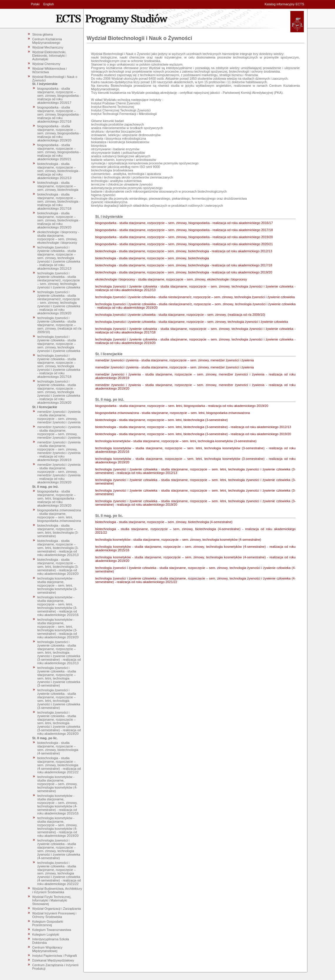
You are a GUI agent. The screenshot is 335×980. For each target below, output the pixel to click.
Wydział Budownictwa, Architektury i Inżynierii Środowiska (57, 890)
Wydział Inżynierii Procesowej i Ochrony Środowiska (54, 915)
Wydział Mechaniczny (48, 47)
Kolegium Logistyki (46, 934)
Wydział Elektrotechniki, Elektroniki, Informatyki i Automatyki (49, 56)
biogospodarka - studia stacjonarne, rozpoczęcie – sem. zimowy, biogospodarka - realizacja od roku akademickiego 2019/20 (59, 133)
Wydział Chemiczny (46, 64)
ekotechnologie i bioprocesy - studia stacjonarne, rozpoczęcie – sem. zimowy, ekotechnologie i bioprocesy (58, 237)
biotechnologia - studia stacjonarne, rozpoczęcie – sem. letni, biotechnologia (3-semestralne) (58, 531)
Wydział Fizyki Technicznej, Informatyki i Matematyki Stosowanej (52, 900)
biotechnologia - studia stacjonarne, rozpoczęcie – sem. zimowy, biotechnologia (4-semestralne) (58, 748)
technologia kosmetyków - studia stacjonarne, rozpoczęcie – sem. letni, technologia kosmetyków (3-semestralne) (57, 585)
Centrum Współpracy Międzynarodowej (47, 949)
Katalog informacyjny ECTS (285, 4)
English (48, 4)
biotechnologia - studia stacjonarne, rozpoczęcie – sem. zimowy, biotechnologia (58, 186)
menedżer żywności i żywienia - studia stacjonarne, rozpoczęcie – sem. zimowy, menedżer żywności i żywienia (59, 417)
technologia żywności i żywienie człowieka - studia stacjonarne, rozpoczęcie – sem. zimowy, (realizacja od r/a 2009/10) (59, 325)
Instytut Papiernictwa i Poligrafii (55, 956)
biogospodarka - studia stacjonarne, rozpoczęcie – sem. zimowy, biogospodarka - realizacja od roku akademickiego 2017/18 (59, 114)
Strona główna (43, 34)
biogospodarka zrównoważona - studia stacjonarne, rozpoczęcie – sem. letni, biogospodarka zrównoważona (59, 515)
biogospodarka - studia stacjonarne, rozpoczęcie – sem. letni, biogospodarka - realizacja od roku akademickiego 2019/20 (57, 498)
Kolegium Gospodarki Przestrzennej (48, 923)
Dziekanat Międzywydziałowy (53, 960)
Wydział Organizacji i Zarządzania (57, 909)
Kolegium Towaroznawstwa (52, 930)
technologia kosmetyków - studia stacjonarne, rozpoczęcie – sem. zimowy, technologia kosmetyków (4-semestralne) (57, 784)
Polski (35, 4)
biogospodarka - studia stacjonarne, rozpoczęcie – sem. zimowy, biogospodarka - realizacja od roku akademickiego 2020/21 (59, 152)
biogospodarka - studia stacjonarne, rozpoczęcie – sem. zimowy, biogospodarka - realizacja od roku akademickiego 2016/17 (59, 96)
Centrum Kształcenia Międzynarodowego (47, 41)
